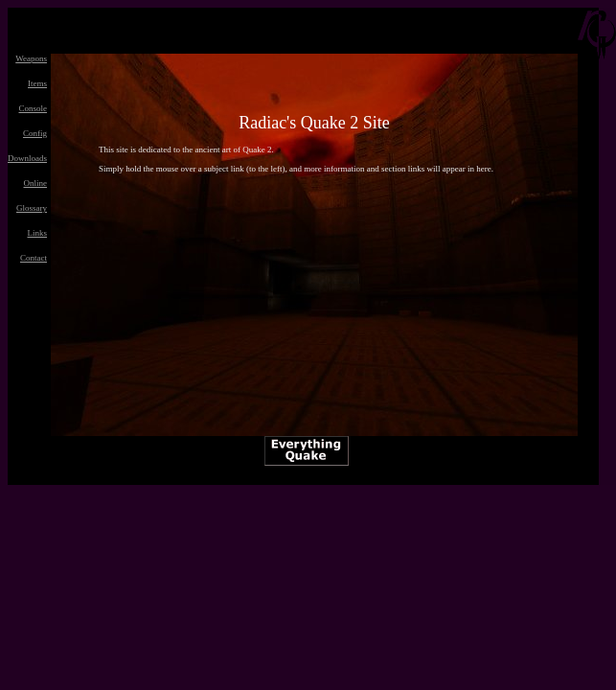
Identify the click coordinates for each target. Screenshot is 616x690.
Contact (34, 258)
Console (33, 108)
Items (37, 83)
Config (35, 133)
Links (37, 233)
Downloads (27, 158)
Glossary (32, 208)
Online (36, 183)
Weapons (31, 58)
